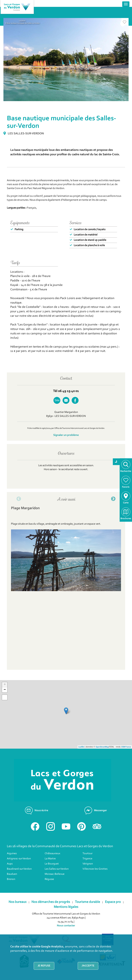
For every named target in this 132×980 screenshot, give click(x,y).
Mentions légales (66, 907)
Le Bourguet (52, 864)
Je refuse (44, 966)
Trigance (87, 859)
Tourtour (87, 854)
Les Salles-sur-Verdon (57, 869)
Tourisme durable (87, 902)
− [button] (5, 690)
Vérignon (88, 864)
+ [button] (5, 685)
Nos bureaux (18, 902)
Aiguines (12, 854)
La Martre (50, 859)
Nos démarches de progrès (51, 902)
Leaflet (81, 747)
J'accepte (88, 966)
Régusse (49, 879)
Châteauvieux (52, 854)
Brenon (11, 879)
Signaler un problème (66, 435)
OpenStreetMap (102, 747)
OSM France (126, 747)
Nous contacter (66, 926)
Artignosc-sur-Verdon (19, 859)
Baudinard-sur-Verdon (19, 869)
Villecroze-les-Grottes (95, 869)
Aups (10, 864)
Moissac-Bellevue (55, 874)
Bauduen (12, 874)
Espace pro (113, 902)
